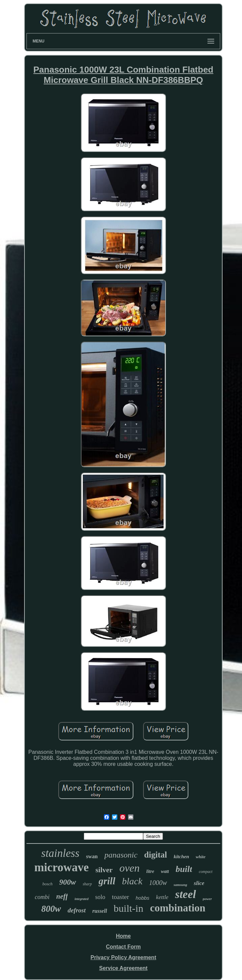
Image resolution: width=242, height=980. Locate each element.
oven (129, 868)
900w (68, 882)
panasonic (121, 855)
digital (156, 855)
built (184, 869)
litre (150, 871)
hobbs (143, 898)
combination (177, 908)
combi (42, 897)
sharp (87, 884)
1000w (158, 883)
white (201, 857)
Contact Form (123, 947)
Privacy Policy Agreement (123, 957)
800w (51, 909)
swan (92, 856)
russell (100, 911)
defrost (77, 910)
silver (104, 870)
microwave (62, 867)
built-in (128, 908)
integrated (81, 899)
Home (123, 936)
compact (206, 872)
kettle (162, 897)
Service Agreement (123, 968)
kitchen (181, 857)
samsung (180, 885)
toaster (120, 897)
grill (107, 881)
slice (199, 883)
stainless (60, 853)
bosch (48, 884)
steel (185, 894)
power (207, 899)
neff (62, 896)
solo (100, 897)
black (132, 881)
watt (165, 871)
